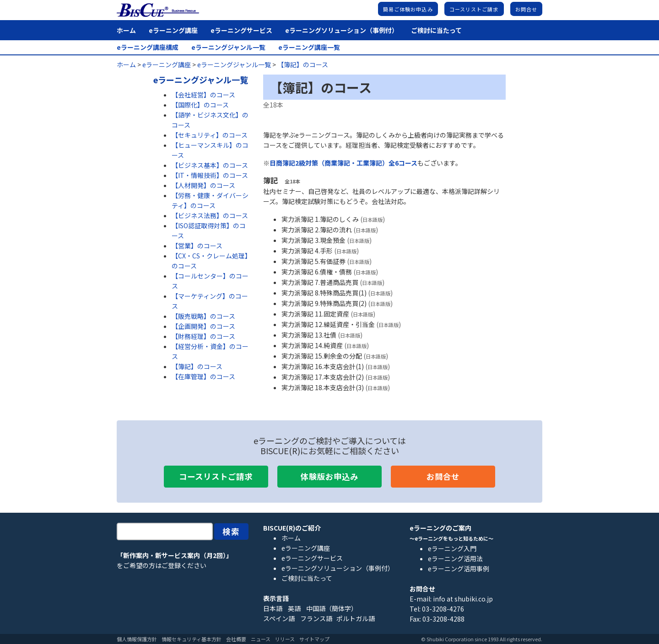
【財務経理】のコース (203, 336)
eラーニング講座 (173, 30)
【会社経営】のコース (203, 95)
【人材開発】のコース (203, 185)
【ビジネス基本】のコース (210, 165)
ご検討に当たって (436, 30)
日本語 (273, 608)
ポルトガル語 (356, 618)
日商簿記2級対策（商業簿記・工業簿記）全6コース (343, 163)
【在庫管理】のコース (203, 376)
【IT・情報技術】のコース (210, 175)
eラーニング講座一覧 (309, 47)
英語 (294, 608)
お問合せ (526, 9)
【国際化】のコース (200, 105)
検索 (232, 531)
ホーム (126, 30)
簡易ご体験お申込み (408, 9)
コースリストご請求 (474, 9)
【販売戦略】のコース (203, 316)
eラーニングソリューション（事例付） (342, 30)
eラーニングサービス (241, 30)
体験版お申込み (329, 476)
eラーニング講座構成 (148, 47)
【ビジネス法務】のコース (210, 215)
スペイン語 (279, 618)
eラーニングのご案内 (440, 528)
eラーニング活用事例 (459, 569)
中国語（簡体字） (332, 608)
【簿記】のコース (197, 366)
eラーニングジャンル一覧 (228, 47)
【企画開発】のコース (203, 326)
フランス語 (316, 618)
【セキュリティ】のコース (210, 135)
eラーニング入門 (452, 548)
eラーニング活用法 (455, 558)
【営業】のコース (197, 246)
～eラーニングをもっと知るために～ (451, 538)
